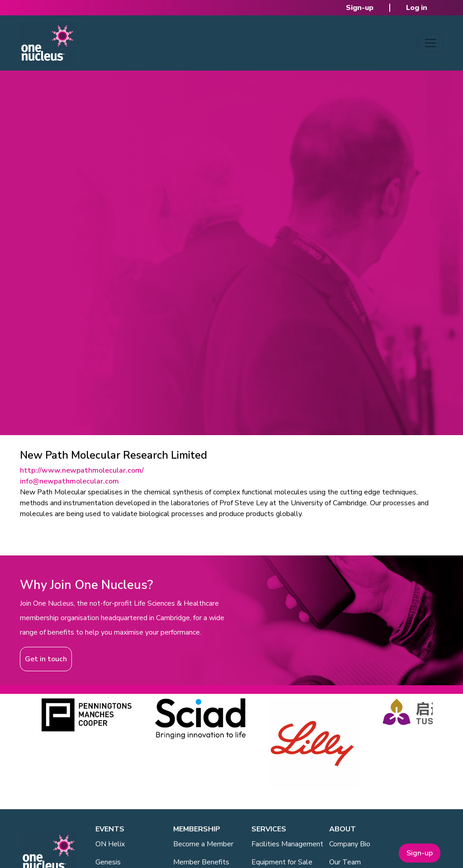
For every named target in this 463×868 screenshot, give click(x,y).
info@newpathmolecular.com (69, 481)
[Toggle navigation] (430, 43)
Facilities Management (287, 844)
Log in (417, 8)
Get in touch (46, 659)
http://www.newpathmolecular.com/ (82, 470)
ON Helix (110, 844)
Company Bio (350, 844)
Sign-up (360, 8)
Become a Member (203, 844)
